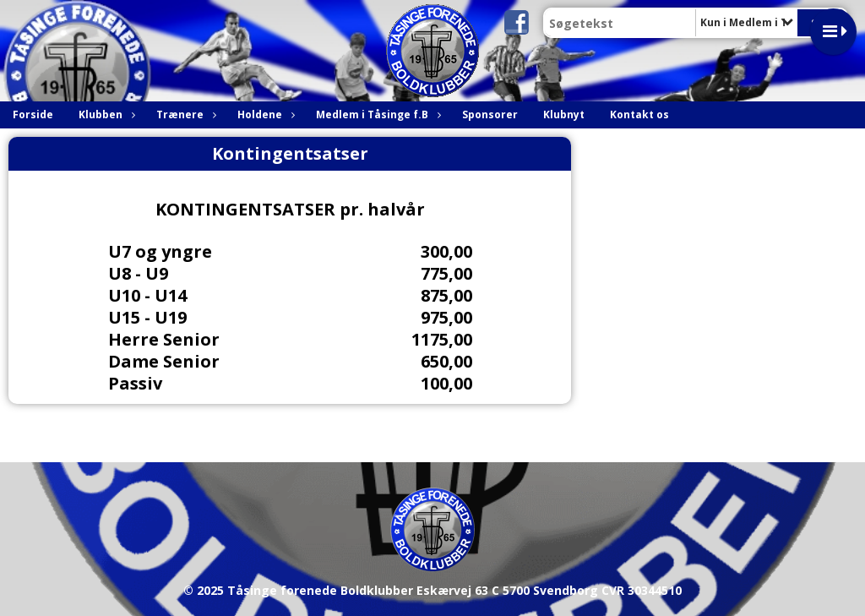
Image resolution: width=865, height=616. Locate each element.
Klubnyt (564, 114)
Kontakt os (639, 114)
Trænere (184, 114)
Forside (33, 114)
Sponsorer (490, 114)
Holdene (264, 114)
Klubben (105, 114)
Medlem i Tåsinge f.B (376, 114)
